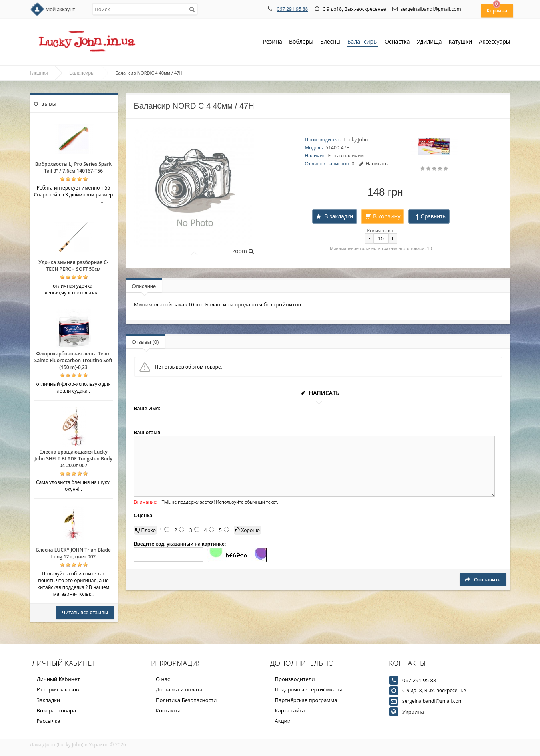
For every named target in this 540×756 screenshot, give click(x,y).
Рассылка (49, 721)
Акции (283, 721)
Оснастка (397, 42)
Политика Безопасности (186, 700)
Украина (413, 712)
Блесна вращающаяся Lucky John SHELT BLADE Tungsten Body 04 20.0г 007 (73, 459)
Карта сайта (290, 710)
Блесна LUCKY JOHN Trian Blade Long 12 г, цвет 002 (73, 553)
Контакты (168, 710)
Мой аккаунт (60, 9)
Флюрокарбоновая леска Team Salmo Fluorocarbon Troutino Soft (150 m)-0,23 (74, 360)
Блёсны (330, 42)
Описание (144, 286)
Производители (295, 679)
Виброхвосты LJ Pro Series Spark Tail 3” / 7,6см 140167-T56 (73, 167)
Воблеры (301, 42)
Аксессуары (494, 41)
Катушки (461, 42)
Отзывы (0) (146, 342)
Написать (374, 164)
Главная (39, 73)
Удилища (429, 42)
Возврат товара (56, 710)
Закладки (49, 700)
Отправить (483, 580)
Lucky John (356, 140)
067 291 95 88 (292, 9)
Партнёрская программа (306, 700)
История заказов (58, 689)
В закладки (339, 216)
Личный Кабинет (58, 679)
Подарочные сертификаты (309, 689)
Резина (272, 42)
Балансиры (363, 42)
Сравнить (433, 216)
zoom (243, 251)
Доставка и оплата (179, 689)
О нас (163, 679)
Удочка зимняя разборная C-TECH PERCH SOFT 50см (73, 266)
